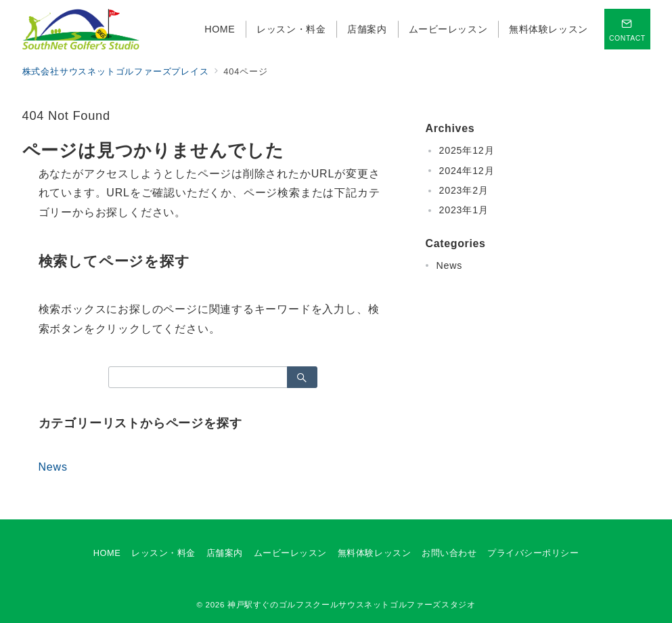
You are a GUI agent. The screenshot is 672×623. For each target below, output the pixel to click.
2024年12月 (467, 171)
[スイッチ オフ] (627, 29)
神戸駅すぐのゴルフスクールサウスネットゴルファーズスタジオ (352, 604)
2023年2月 (464, 190)
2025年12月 (467, 150)
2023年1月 (464, 210)
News (53, 467)
